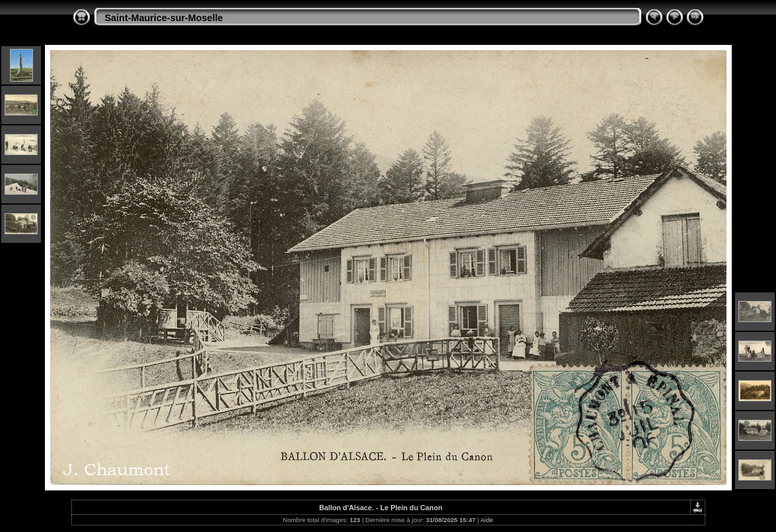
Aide (486, 520)
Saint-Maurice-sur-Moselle (164, 18)
